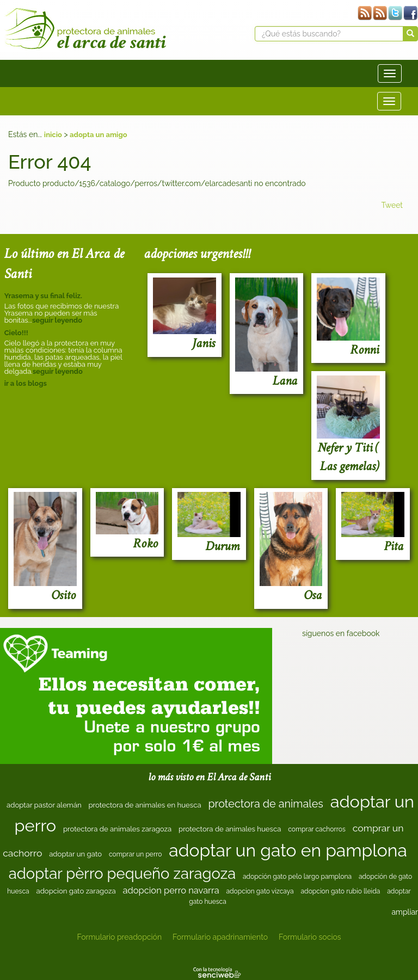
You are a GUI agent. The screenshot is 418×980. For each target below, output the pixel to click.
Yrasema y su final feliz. (43, 296)
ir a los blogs (26, 383)
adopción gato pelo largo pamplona (297, 877)
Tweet (392, 205)
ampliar (405, 912)
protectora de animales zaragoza (117, 829)
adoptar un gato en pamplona (288, 850)
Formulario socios (310, 937)
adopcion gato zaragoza (76, 891)
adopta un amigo (98, 135)
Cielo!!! (16, 333)
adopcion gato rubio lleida (341, 891)
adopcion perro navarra (171, 890)
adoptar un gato (75, 854)
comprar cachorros (317, 829)
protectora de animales (265, 804)
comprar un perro (136, 854)
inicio (53, 135)
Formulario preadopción (119, 937)
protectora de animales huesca (230, 829)
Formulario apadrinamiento (220, 937)
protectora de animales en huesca (145, 805)
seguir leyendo (57, 320)
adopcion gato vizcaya (260, 891)
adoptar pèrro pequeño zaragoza (122, 873)
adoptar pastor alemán (44, 805)
